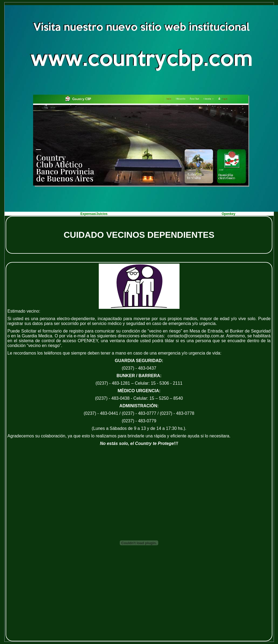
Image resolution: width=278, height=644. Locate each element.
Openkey (229, 214)
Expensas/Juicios (94, 214)
